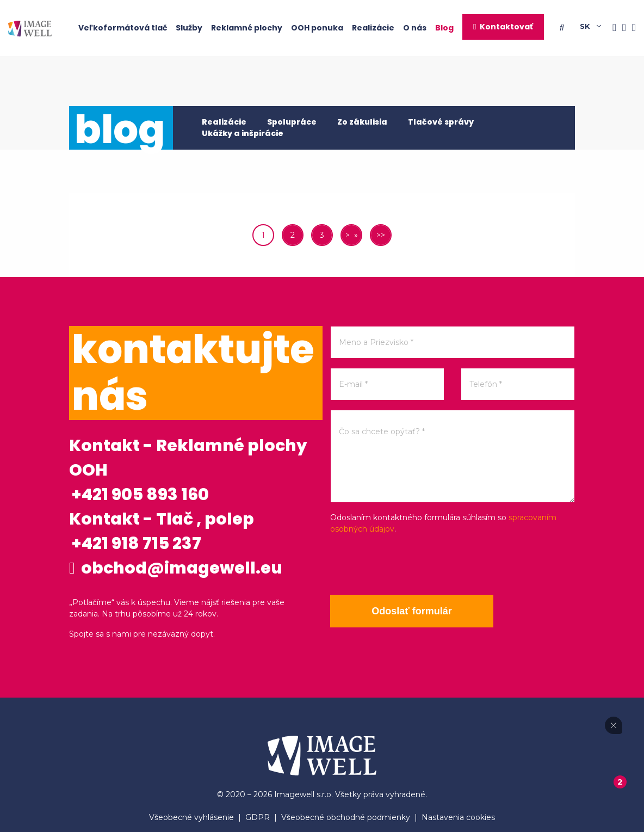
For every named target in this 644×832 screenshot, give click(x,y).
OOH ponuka (317, 28)
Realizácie (373, 28)
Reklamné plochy (247, 28)
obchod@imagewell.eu (176, 568)
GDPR (258, 817)
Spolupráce (292, 122)
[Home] (30, 28)
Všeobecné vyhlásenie (191, 817)
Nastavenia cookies (458, 817)
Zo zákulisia (362, 122)
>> (381, 235)
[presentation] (413, 565)
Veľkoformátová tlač (123, 28)
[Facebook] (611, 28)
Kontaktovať (506, 27)
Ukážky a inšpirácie (243, 133)
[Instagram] (621, 28)
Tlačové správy (441, 122)
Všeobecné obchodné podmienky (346, 817)
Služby (189, 28)
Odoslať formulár (412, 611)
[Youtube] (631, 28)
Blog (444, 28)
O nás (415, 28)
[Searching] (564, 28)
